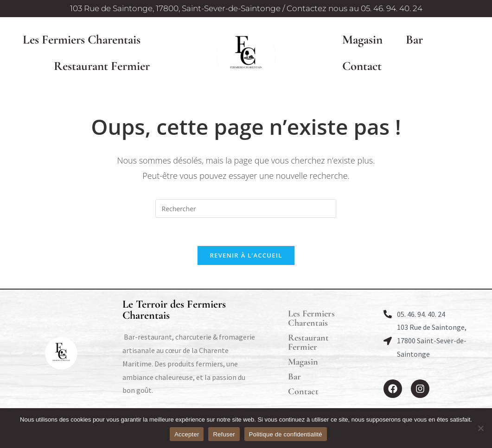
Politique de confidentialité (286, 434)
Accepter (187, 434)
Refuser (224, 434)
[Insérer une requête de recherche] (246, 208)
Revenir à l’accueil (246, 255)
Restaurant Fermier (102, 66)
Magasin (362, 40)
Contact (362, 66)
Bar (414, 40)
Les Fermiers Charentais (82, 40)
